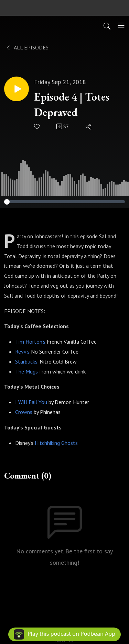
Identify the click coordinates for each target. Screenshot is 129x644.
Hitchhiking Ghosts (56, 443)
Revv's (22, 352)
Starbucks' (27, 361)
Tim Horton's (30, 342)
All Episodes (27, 47)
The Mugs (26, 371)
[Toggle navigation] (121, 25)
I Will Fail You (31, 402)
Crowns (24, 412)
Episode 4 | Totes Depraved (72, 105)
